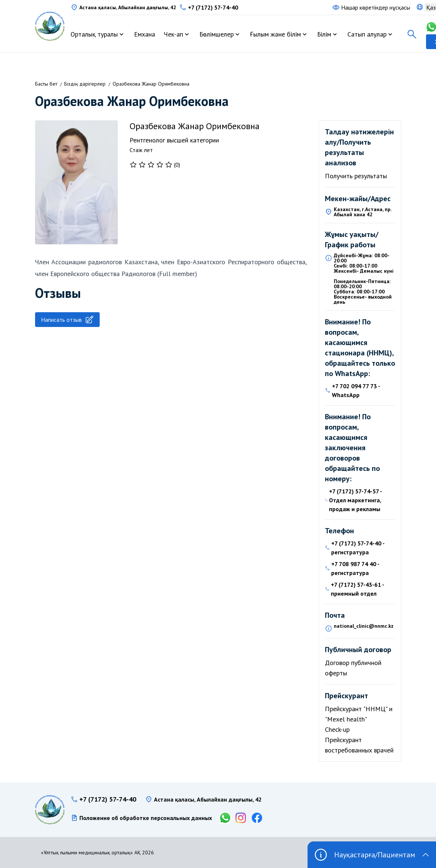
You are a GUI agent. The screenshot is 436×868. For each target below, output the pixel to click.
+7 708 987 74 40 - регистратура (355, 568)
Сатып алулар (367, 34)
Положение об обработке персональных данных (146, 818)
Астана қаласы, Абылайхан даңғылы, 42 (128, 7)
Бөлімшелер (217, 34)
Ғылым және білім (275, 34)
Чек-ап (174, 34)
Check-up (337, 729)
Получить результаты (356, 176)
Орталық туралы (94, 34)
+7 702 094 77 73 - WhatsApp (356, 390)
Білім (324, 34)
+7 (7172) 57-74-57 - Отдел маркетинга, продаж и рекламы (355, 500)
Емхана (145, 34)
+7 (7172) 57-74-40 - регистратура (358, 548)
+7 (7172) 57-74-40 (213, 7)
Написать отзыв (67, 320)
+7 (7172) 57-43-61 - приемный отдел (357, 589)
